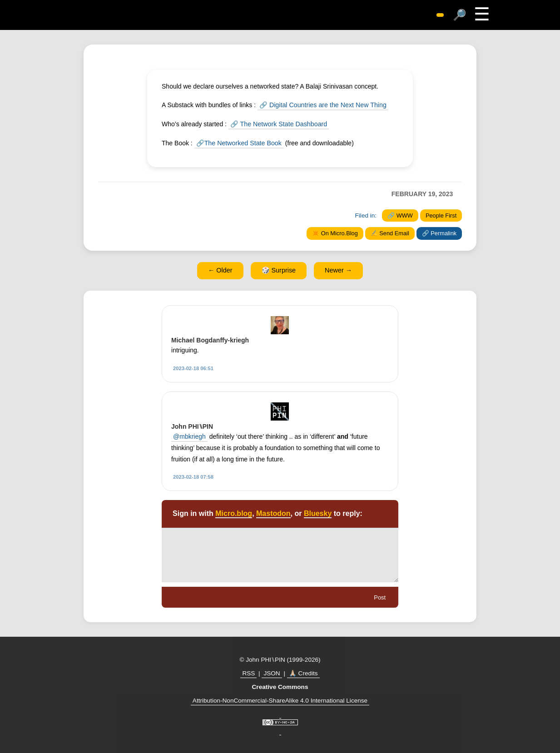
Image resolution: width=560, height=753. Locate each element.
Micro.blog (234, 513)
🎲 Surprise (279, 270)
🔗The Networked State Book (238, 143)
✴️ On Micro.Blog (335, 233)
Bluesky (318, 513)
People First (441, 215)
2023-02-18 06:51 (193, 367)
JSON (272, 673)
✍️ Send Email (390, 233)
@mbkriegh (189, 436)
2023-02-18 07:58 (193, 476)
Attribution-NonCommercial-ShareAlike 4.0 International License (280, 700)
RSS (248, 673)
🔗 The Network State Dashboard (278, 124)
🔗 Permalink (439, 233)
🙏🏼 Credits (303, 673)
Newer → (338, 270)
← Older (220, 270)
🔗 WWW (400, 215)
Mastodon (273, 513)
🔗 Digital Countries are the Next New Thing (322, 105)
